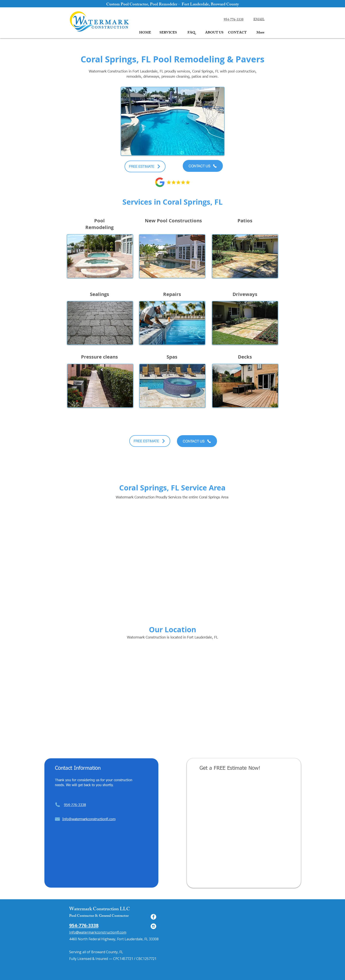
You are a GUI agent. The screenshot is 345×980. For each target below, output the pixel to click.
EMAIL (259, 20)
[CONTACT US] (203, 166)
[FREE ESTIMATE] (145, 166)
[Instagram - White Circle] (153, 926)
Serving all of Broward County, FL (96, 952)
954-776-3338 (234, 20)
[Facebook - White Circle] (153, 917)
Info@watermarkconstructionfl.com (98, 932)
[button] (168, 33)
